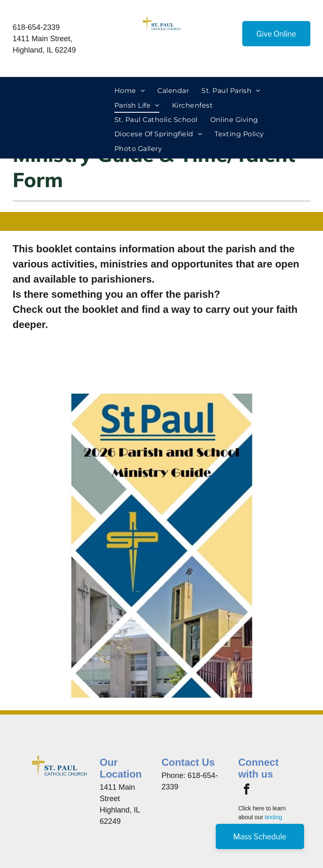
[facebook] (246, 790)
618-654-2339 (36, 27)
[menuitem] (130, 91)
